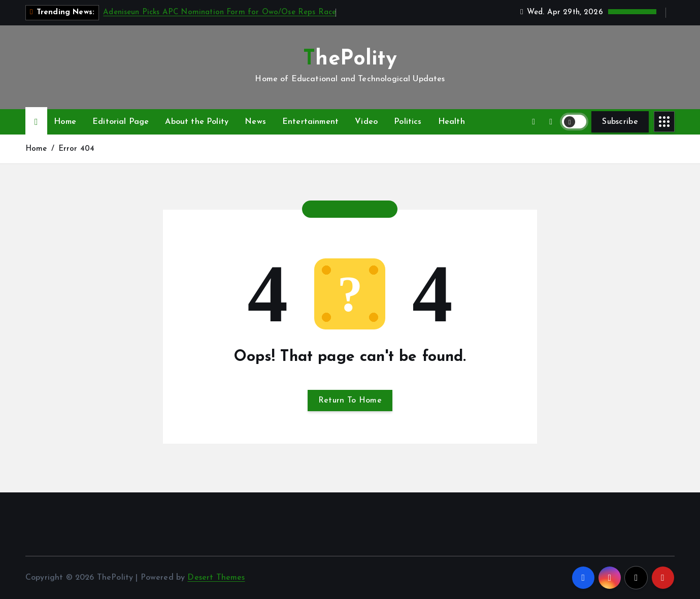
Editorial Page (121, 122)
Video (366, 122)
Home (65, 122)
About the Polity (197, 122)
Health (452, 122)
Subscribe (620, 122)
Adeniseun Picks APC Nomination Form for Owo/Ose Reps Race (220, 12)
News (255, 122)
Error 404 (76, 149)
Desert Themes (216, 578)
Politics (408, 122)
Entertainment (310, 122)
